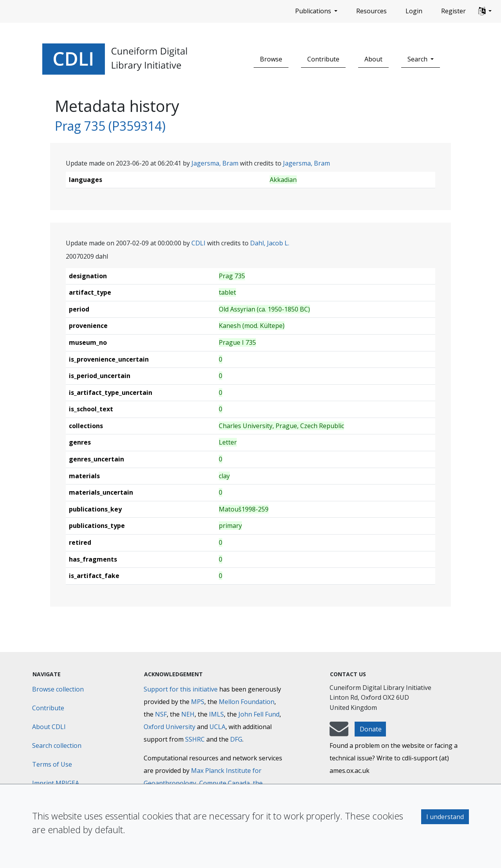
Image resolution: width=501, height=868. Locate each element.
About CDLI (49, 727)
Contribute (323, 59)
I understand (445, 817)
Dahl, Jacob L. (270, 243)
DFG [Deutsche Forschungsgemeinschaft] (236, 739)
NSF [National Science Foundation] (161, 714)
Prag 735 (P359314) (110, 126)
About (373, 59)
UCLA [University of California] (217, 727)
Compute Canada (224, 783)
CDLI (198, 243)
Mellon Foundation (247, 702)
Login (414, 11)
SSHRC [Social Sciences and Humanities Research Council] (195, 739)
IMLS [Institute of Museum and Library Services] (216, 714)
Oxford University (169, 727)
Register (453, 11)
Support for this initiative (181, 689)
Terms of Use (52, 764)
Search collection (57, 746)
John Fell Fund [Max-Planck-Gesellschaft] (259, 714)
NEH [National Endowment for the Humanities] (188, 714)
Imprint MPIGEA (56, 783)
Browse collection (58, 689)
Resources (371, 11)
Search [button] (418, 59)
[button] (485, 11)
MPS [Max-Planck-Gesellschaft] (198, 702)
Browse (271, 59)
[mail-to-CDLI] (339, 733)
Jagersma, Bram (215, 163)
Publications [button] (314, 11)
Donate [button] (371, 729)
